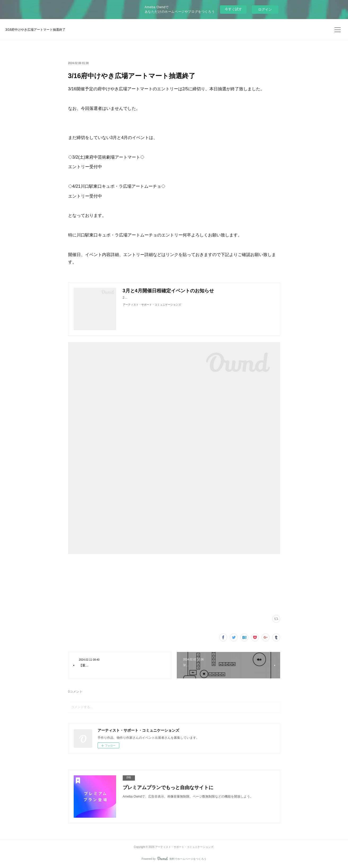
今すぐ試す (233, 9)
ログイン (265, 9)
